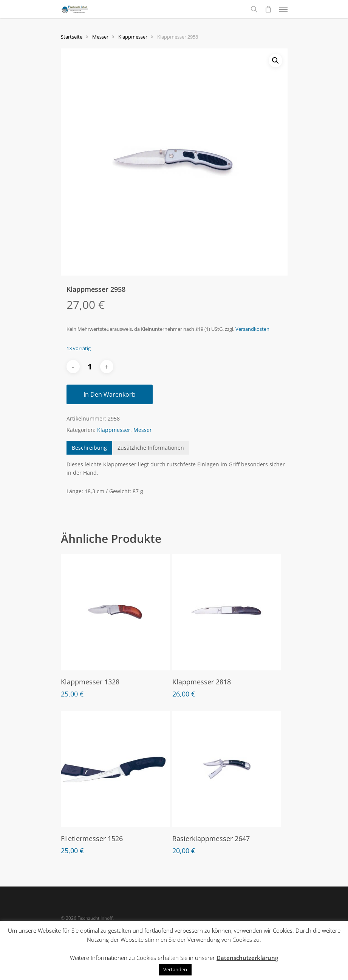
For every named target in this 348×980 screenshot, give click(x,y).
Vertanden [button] (175, 969)
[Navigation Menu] (283, 9)
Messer (100, 37)
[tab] (89, 448)
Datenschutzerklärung (247, 958)
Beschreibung (89, 448)
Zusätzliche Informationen (151, 448)
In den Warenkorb (110, 394)
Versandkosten (252, 329)
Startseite (72, 37)
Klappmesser (133, 37)
